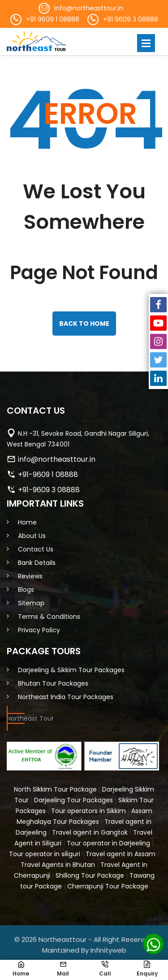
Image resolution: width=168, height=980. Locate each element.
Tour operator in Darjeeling (108, 843)
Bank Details (37, 563)
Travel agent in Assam (121, 854)
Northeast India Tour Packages (66, 697)
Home (27, 522)
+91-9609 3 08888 (49, 490)
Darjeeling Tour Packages (73, 800)
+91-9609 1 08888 (48, 475)
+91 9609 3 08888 (131, 19)
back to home (84, 324)
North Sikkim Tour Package (55, 789)
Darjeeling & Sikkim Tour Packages (71, 670)
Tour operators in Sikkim (88, 811)
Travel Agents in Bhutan (58, 865)
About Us (32, 536)
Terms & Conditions (49, 617)
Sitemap (31, 603)
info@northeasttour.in (89, 8)
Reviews (30, 576)
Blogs (26, 590)
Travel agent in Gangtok (90, 832)
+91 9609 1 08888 (53, 19)
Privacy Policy (39, 630)
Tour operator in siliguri (45, 854)
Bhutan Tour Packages (53, 683)
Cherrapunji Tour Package (108, 886)
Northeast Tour (30, 718)
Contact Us (36, 549)
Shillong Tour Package (90, 875)
